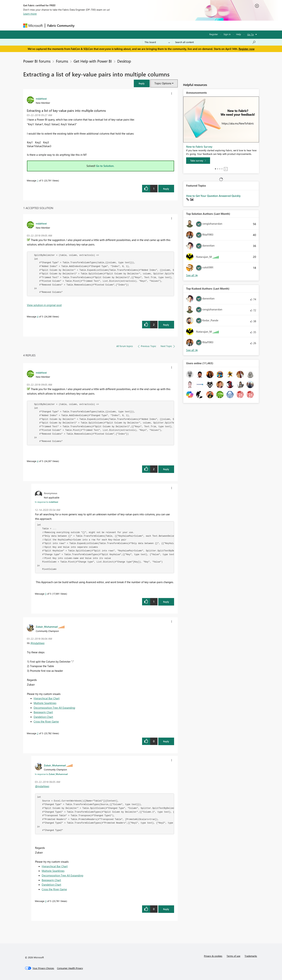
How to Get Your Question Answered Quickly (213, 196)
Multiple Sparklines (45, 703)
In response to (46, 502)
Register (214, 34)
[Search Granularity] (157, 42)
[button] (142, 83)
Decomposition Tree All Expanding (54, 708)
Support (174, 25)
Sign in (227, 34)
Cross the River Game (46, 721)
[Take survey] (198, 161)
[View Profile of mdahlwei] (41, 99)
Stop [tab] (226, 169)
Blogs (145, 25)
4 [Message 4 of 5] (38, 316)
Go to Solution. (105, 166)
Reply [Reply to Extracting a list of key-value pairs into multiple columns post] (166, 189)
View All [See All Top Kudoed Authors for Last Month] (192, 350)
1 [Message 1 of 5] (38, 180)
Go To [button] (251, 34)
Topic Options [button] (163, 83)
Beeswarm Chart (43, 712)
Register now (247, 49)
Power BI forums (37, 61)
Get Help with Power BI (93, 61)
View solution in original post (44, 305)
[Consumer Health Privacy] (70, 968)
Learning (159, 25)
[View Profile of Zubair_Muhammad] (47, 627)
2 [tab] (218, 169)
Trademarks (251, 956)
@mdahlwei (37, 643)
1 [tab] (215, 169)
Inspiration (98, 25)
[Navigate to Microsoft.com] (33, 26)
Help (239, 34)
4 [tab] (222, 169)
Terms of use (233, 956)
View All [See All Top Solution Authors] (192, 275)
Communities (129, 25)
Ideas (113, 25)
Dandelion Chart (43, 717)
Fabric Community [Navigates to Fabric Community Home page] (61, 25)
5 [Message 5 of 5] (46, 594)
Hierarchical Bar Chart (47, 698)
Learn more (30, 14)
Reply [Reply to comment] (166, 325)
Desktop (124, 61)
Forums (83, 25)
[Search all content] (216, 42)
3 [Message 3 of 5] (46, 901)
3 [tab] (220, 169)
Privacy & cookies (213, 956)
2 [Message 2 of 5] (38, 733)
